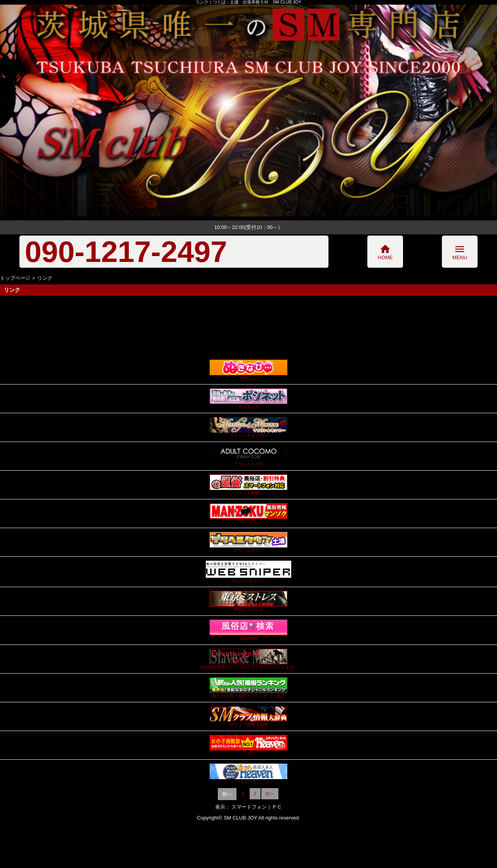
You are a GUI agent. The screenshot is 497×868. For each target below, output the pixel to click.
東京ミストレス (248, 601)
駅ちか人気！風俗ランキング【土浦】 (248, 688)
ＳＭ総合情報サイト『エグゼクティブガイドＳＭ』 (249, 659)
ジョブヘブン (248, 774)
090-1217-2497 (126, 252)
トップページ (15, 278)
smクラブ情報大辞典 (248, 716)
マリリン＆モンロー (248, 427)
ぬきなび (248, 370)
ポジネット (248, 399)
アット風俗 (248, 485)
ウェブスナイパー (248, 572)
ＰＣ (277, 807)
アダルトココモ (248, 456)
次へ (270, 794)
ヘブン (248, 745)
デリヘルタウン (248, 542)
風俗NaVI (248, 630)
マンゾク (248, 514)
